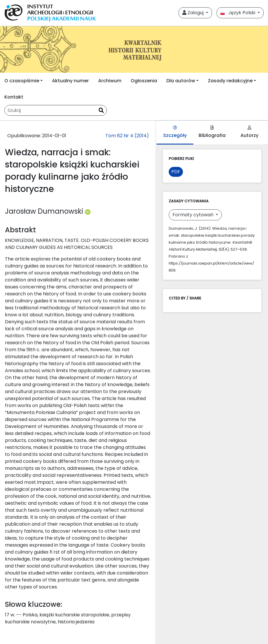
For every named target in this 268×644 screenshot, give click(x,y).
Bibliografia (212, 132)
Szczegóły (175, 132)
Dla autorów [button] (181, 81)
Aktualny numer (70, 81)
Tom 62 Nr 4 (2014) (127, 136)
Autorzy (249, 132)
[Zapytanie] (50, 110)
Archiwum (110, 81)
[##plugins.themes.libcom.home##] (134, 49)
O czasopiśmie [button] (22, 81)
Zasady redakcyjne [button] (230, 81)
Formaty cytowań (194, 215)
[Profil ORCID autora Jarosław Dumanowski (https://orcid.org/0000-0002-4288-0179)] (88, 211)
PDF (176, 172)
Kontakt (14, 97)
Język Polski (238, 13)
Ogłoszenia (144, 81)
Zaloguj (194, 13)
